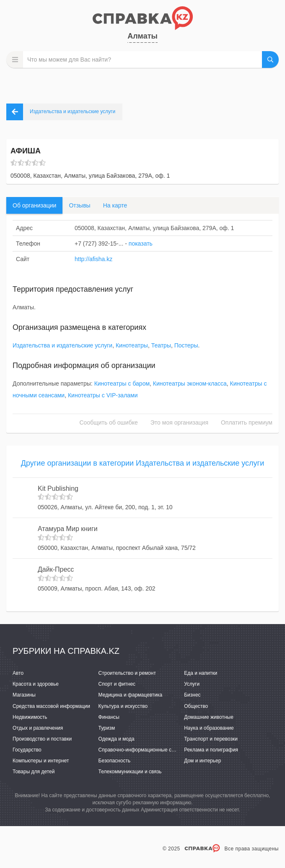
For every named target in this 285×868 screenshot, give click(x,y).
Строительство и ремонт (127, 673)
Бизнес (192, 695)
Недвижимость (30, 717)
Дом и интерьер (202, 761)
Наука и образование (209, 728)
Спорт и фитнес (117, 684)
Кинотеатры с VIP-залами (103, 395)
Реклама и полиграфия (211, 750)
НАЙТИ (270, 60)
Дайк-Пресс (56, 569)
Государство (27, 750)
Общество (196, 706)
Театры (161, 345)
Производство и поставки (42, 739)
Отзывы (79, 205)
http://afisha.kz (93, 259)
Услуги (192, 684)
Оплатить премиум (247, 422)
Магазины (24, 695)
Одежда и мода (117, 739)
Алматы (142, 36)
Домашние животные (209, 717)
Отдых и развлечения (38, 728)
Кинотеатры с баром (122, 383)
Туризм (107, 728)
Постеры (186, 345)
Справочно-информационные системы (144, 750)
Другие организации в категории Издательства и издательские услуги (142, 463)
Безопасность (115, 761)
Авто (18, 673)
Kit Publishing (58, 488)
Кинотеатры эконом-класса (190, 383)
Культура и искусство (123, 706)
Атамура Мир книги (68, 529)
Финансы (109, 717)
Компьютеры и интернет (41, 761)
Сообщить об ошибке (109, 422)
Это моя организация (179, 422)
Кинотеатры (132, 345)
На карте (115, 205)
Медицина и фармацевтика (131, 695)
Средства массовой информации (51, 706)
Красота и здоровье (36, 684)
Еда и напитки (201, 673)
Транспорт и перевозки (211, 739)
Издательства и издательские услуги (62, 345)
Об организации (34, 205)
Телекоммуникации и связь (130, 772)
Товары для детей (34, 772)
